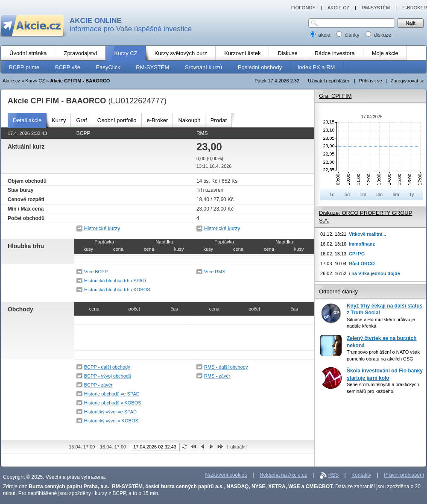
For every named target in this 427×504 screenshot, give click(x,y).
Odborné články (338, 292)
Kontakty (361, 475)
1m (363, 194)
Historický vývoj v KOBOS (111, 421)
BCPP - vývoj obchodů (108, 376)
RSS (334, 475)
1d (332, 194)
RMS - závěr (217, 376)
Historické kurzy (102, 229)
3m (379, 194)
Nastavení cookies (226, 475)
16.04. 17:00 (113, 447)
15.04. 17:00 (82, 447)
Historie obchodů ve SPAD (112, 394)
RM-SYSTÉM (376, 8)
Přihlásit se (371, 81)
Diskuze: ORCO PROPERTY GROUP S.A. (366, 217)
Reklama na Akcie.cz (283, 475)
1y (412, 194)
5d (347, 194)
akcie (321, 35)
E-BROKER (415, 8)
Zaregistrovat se (408, 81)
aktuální (238, 447)
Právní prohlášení (404, 475)
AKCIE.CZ (338, 8)
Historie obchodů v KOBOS (113, 403)
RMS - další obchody (226, 367)
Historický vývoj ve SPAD (110, 412)
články (349, 35)
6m (396, 194)
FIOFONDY (303, 8)
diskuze (378, 35)
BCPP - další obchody (107, 367)
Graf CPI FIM (335, 96)
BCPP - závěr (98, 385)
